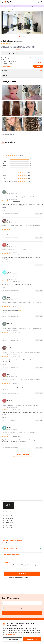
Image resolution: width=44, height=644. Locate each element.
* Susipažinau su (17, 578)
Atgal (4, 9)
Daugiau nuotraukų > (9, 135)
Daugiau (18, 49)
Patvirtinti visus (32, 639)
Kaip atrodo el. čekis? (21, 541)
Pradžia (10, 9)
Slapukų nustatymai (12, 639)
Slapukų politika (10, 634)
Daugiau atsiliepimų (22, 455)
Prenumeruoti (22, 574)
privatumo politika (22, 578)
